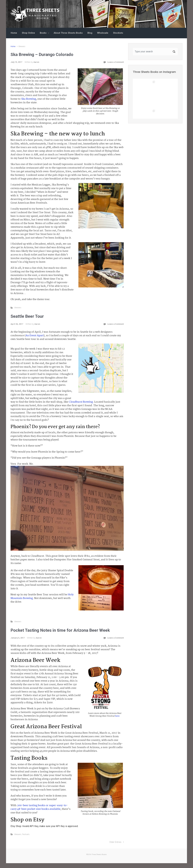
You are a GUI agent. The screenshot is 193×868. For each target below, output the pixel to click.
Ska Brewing (29, 99)
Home (14, 33)
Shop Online (28, 33)
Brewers (18, 308)
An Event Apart (35, 336)
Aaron (36, 62)
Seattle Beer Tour (27, 316)
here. (117, 716)
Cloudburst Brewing (81, 402)
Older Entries (115, 842)
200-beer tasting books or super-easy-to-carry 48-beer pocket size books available (39, 807)
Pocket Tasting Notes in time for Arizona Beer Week (60, 630)
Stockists (118, 33)
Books (43, 33)
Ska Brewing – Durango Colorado (42, 55)
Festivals (26, 834)
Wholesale (103, 33)
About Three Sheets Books (68, 33)
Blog (90, 33)
